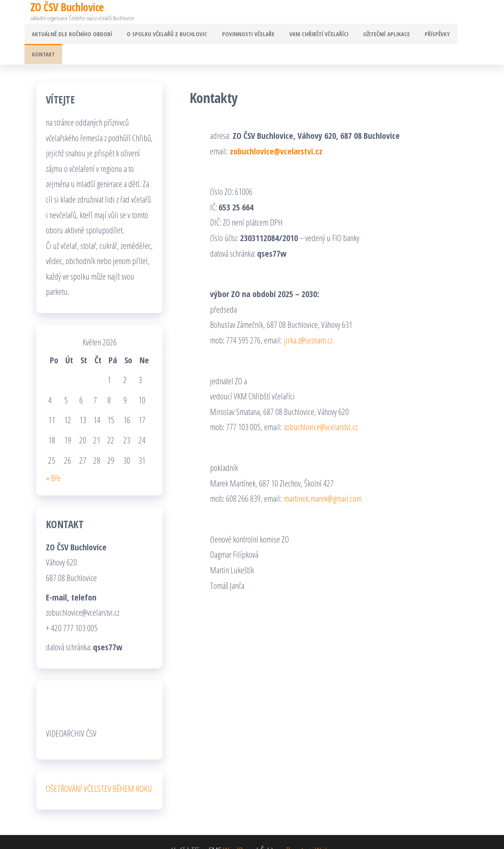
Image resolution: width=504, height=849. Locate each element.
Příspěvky (426, 35)
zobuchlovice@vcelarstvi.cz (276, 134)
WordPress (239, 833)
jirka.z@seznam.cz (308, 323)
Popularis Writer (310, 833)
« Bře (53, 460)
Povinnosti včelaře (247, 35)
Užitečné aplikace (379, 35)
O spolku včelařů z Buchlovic (169, 35)
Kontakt (462, 35)
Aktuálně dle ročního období (77, 35)
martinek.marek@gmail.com (323, 481)
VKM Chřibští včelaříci (314, 35)
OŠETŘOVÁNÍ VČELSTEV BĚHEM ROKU (99, 771)
